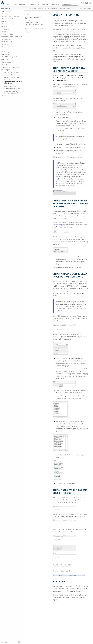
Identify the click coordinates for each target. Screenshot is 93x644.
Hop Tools (5, 59)
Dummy (85, 225)
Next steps (28, 32)
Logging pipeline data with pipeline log (11, 78)
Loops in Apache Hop (10, 86)
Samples (5, 49)
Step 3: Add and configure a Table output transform (34, 25)
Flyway (60, 431)
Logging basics (7, 39)
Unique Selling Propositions (11, 67)
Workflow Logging (59, 225)
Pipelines (5, 26)
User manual (5, 9)
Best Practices (7, 62)
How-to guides (7, 70)
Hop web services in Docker (12, 72)
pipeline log (74, 595)
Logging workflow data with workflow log (13, 83)
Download (45, 4)
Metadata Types (7, 42)
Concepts (5, 14)
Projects (5, 24)
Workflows (5, 29)
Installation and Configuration (11, 16)
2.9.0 (79, 8)
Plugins (5, 47)
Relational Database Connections (12, 37)
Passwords (6, 44)
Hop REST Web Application (10, 57)
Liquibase (85, 429)
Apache (55, 4)
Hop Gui (5, 21)
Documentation (19, 4)
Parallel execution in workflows (13, 89)
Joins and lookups (9, 75)
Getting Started (7, 11)
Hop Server (6, 54)
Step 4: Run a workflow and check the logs (35, 29)
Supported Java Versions (10, 19)
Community (33, 4)
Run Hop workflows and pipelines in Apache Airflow (12, 92)
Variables (5, 32)
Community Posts (8, 96)
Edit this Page (88, 8)
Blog (9, 4)
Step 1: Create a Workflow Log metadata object (33, 18)
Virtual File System (8, 34)
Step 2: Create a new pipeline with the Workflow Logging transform (35, 22)
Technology (6, 52)
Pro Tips (5, 65)
